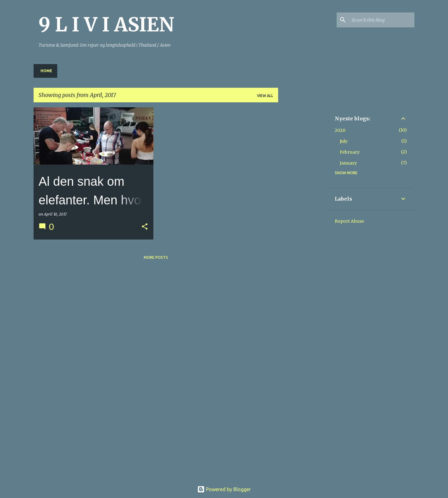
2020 (340, 130)
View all (265, 96)
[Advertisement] (303, 201)
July (344, 141)
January (348, 163)
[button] (145, 227)
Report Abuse (349, 221)
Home (46, 71)
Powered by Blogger (224, 489)
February (350, 152)
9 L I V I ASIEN (106, 25)
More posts (156, 257)
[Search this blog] (382, 20)
